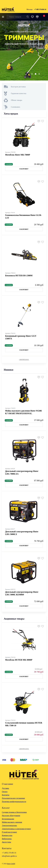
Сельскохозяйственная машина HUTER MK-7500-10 (24, 724)
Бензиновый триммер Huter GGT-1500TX (21, 337)
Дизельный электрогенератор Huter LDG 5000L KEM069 (22, 593)
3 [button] (39, 74)
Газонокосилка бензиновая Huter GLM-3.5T (23, 216)
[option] (24, 51)
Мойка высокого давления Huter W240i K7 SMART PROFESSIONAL (23, 412)
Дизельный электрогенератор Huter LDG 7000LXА (22, 472)
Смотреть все (24, 360)
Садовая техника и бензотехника (14, 812)
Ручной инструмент (9, 832)
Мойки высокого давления (12, 822)
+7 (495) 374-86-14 (9, 853)
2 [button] (36, 74)
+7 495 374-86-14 (40, 9)
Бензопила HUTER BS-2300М (19, 276)
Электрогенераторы (9, 826)
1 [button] (32, 74)
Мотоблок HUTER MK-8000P (19, 660)
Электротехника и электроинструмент (16, 829)
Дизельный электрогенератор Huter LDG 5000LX (22, 533)
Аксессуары (6, 842)
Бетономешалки (8, 819)
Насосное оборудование (11, 816)
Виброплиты (7, 839)
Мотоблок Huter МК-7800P (18, 155)
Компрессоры (7, 835)
